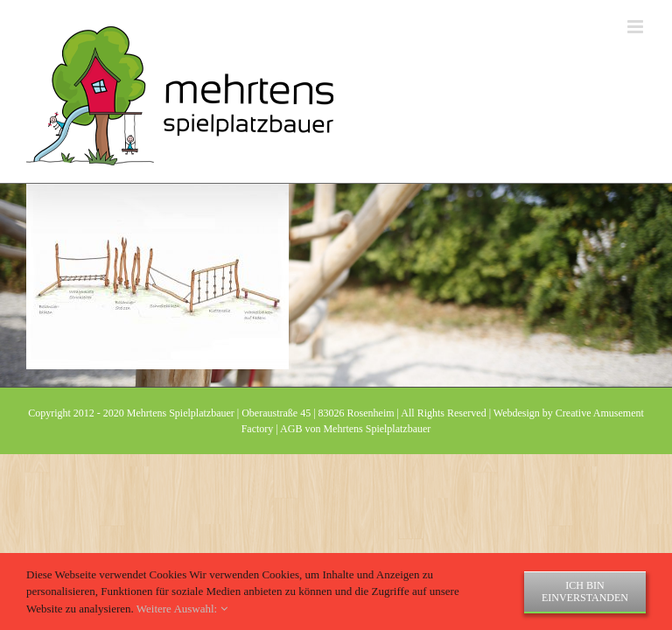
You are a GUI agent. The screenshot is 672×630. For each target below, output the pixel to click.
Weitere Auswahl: (182, 609)
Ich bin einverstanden (585, 591)
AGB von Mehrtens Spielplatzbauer (355, 429)
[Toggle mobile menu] (637, 27)
